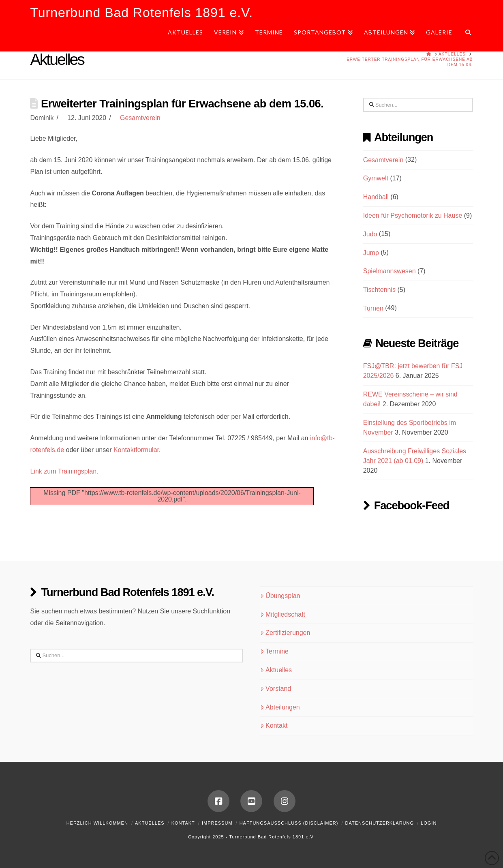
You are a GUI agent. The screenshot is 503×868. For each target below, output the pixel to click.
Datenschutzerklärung (379, 823)
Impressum (217, 823)
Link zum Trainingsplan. (64, 471)
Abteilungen (280, 707)
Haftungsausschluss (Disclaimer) (289, 823)
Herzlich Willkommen (97, 823)
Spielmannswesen (390, 271)
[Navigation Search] (465, 35)
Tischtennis (379, 290)
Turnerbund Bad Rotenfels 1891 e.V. (141, 13)
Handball (376, 197)
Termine (274, 651)
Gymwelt (376, 178)
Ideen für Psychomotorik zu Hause (413, 215)
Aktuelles (276, 670)
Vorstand (276, 689)
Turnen (373, 308)
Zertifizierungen (285, 633)
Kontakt (274, 725)
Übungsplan (280, 596)
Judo (370, 234)
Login (429, 823)
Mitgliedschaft (283, 614)
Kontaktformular (136, 450)
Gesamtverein (140, 118)
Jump (371, 253)
